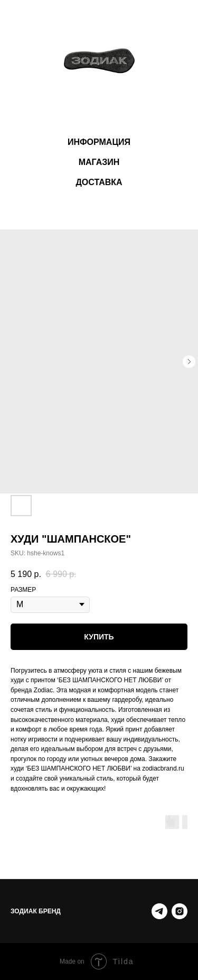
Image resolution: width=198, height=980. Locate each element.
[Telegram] (159, 911)
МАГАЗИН (99, 162)
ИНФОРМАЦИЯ (99, 142)
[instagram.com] (180, 911)
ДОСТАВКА (99, 182)
